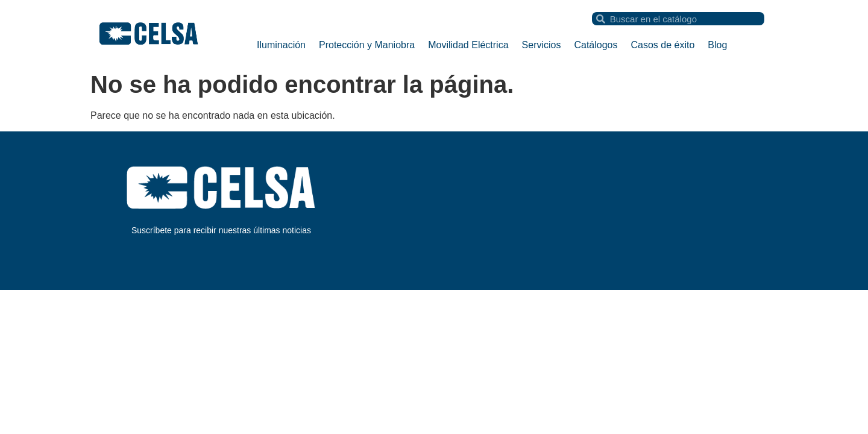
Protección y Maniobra (367, 45)
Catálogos (596, 45)
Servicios (542, 45)
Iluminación (281, 45)
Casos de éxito (663, 45)
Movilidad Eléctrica (468, 45)
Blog (717, 45)
